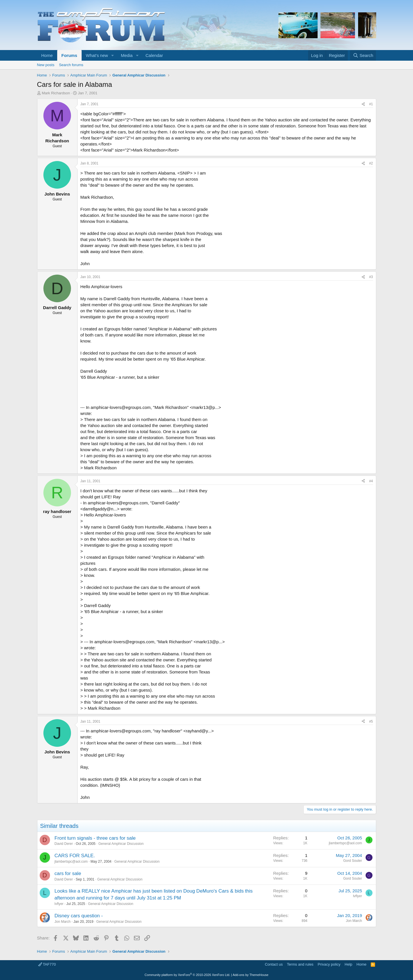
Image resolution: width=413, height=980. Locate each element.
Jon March (63, 922)
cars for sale (68, 873)
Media (127, 55)
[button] (112, 55)
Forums (69, 55)
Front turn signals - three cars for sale (95, 838)
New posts (46, 65)
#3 (371, 277)
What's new (97, 55)
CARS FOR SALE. (75, 856)
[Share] (363, 104)
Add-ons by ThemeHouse (250, 975)
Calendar (154, 55)
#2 (371, 163)
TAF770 (47, 964)
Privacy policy (329, 964)
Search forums (71, 65)
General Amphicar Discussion (121, 844)
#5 (371, 721)
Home (47, 55)
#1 (371, 104)
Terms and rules (300, 964)
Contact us (274, 964)
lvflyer (59, 904)
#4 (371, 481)
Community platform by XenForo (187, 975)
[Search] (363, 55)
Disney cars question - (79, 916)
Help (348, 964)
